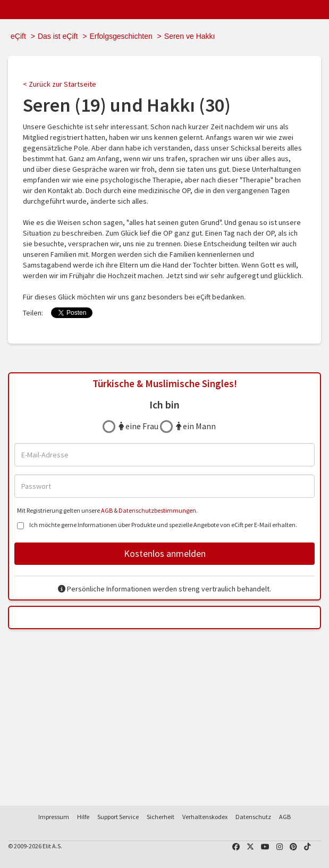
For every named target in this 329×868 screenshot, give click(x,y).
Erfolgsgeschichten (121, 36)
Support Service (118, 817)
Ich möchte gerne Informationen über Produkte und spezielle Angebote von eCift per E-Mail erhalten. (157, 526)
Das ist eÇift (58, 36)
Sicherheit (161, 817)
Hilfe (83, 817)
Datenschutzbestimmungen (157, 510)
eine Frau (138, 426)
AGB (107, 510)
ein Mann (196, 426)
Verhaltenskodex (205, 817)
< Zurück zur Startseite (60, 84)
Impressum (54, 817)
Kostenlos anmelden (165, 553)
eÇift (18, 36)
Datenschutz (253, 817)
